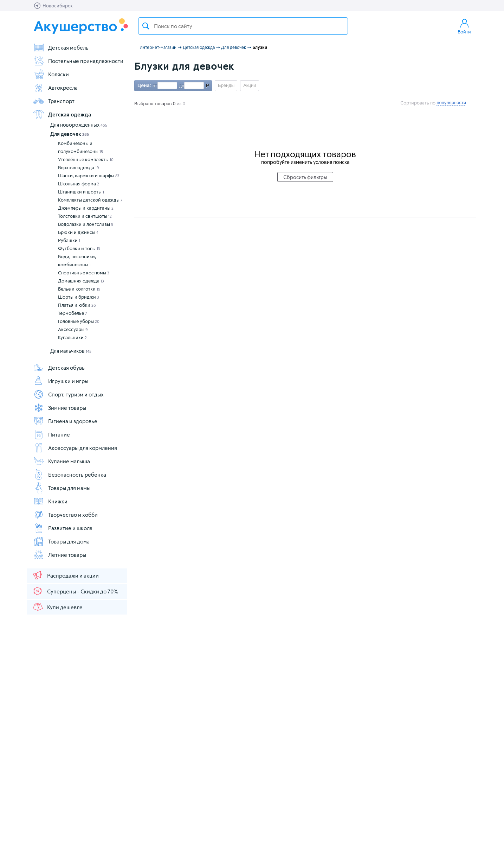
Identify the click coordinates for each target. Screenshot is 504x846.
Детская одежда (62, 114)
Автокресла (55, 88)
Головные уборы (79, 321)
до (181, 85)
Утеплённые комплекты (86, 159)
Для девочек (70, 134)
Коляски (51, 74)
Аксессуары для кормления (75, 448)
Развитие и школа (63, 528)
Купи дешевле (57, 607)
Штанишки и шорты (81, 192)
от (154, 85)
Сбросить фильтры (305, 177)
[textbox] (243, 26)
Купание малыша (62, 461)
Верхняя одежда (79, 167)
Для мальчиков (71, 351)
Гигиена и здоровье (65, 421)
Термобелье (73, 313)
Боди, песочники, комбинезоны (77, 260)
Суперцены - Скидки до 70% (75, 591)
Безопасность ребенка (70, 475)
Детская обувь (59, 368)
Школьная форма (79, 184)
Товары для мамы (62, 488)
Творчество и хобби (65, 515)
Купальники (72, 337)
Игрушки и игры (61, 381)
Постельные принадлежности (78, 61)
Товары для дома (61, 541)
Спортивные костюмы (84, 273)
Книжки (50, 501)
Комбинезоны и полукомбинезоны (80, 147)
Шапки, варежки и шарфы (89, 176)
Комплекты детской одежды (90, 200)
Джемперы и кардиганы (86, 208)
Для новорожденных (79, 125)
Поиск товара (146, 26)
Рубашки (69, 240)
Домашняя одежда (81, 281)
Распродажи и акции (65, 575)
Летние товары (60, 555)
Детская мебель (61, 47)
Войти (464, 26)
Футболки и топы (79, 248)
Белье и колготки (79, 289)
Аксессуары (73, 329)
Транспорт (54, 101)
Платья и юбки (77, 305)
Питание (51, 434)
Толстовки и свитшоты (85, 216)
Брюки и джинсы (78, 232)
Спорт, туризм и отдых (68, 394)
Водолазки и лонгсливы (86, 224)
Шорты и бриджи (79, 297)
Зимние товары (60, 408)
